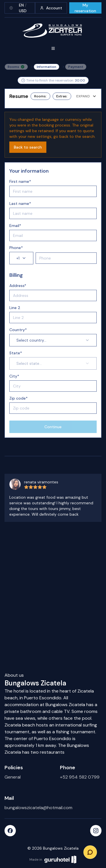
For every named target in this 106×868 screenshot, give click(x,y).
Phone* (16, 248)
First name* (20, 181)
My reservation (85, 8)
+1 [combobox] (21, 258)
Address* (18, 286)
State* (16, 353)
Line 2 (15, 308)
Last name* (20, 203)
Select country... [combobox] (53, 340)
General (13, 777)
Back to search (28, 147)
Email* (15, 226)
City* (14, 376)
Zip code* (19, 398)
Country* (18, 330)
